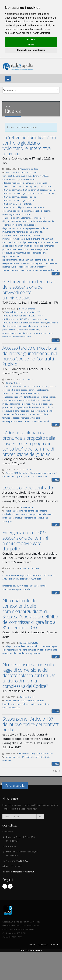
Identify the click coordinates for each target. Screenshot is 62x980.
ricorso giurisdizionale (43, 411)
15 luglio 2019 (11, 646)
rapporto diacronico (12, 256)
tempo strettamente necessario (17, 337)
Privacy (32, 945)
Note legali (43, 945)
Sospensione (10, 757)
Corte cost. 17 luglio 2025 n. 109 (17, 176)
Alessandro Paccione (29, 568)
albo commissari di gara (46, 646)
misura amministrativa (13, 235)
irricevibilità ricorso (11, 404)
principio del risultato (43, 514)
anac (55, 650)
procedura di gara (11, 411)
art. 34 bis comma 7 (46, 193)
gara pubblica (49, 397)
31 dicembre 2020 (26, 646)
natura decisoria (41, 326)
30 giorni (8, 383)
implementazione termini (14, 400)
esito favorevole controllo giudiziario (19, 225)
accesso (53, 386)
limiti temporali (10, 326)
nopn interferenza (10, 242)
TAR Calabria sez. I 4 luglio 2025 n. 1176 (22, 312)
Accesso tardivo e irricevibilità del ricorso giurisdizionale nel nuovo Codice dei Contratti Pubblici (30, 356)
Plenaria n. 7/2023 (40, 176)
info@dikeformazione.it (23, 872)
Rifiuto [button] (31, 45)
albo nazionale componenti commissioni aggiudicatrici (27, 650)
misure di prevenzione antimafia (38, 239)
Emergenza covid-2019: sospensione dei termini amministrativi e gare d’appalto (25, 541)
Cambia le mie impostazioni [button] (31, 50)
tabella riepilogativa (11, 708)
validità (46, 421)
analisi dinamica (40, 183)
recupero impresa (11, 263)
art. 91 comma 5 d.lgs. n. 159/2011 (18, 207)
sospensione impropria (13, 476)
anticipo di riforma (35, 701)
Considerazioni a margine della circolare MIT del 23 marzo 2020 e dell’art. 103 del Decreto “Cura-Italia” (29, 577)
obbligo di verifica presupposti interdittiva (39, 242)
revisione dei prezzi (11, 518)
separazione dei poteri (44, 333)
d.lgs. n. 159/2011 (10, 221)
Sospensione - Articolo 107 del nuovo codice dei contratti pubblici (31, 724)
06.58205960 (22, 861)
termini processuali (33, 421)
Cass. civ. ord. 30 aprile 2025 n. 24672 (22, 172)
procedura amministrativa (14, 253)
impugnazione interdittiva (37, 228)
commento (7, 760)
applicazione (42, 390)
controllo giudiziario (41, 211)
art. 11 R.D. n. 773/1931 (33, 316)
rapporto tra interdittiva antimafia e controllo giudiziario (28, 260)
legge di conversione (12, 704)
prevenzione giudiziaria (39, 249)
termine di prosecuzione (36, 476)
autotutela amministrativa (35, 323)
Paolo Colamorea (27, 309)
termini (25, 414)
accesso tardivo (28, 390)
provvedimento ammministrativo (17, 333)
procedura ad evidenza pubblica (38, 407)
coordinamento (38, 218)
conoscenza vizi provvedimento (17, 397)
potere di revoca (10, 330)
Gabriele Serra (26, 507)
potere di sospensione (29, 330)
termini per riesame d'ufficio (45, 270)
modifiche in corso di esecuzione (17, 514)
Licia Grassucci (26, 469)
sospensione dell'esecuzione (34, 518)
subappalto (8, 521)
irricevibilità (45, 400)
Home (8, 106)
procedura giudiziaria (37, 253)
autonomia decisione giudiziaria (17, 211)
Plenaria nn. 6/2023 (28, 179)
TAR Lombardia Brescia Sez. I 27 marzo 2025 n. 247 (25, 386)
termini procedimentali (13, 421)
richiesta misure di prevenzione (34, 263)
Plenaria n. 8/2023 (10, 179)
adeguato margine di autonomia (17, 183)
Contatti (55, 945)
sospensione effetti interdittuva (17, 270)
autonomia (39, 207)
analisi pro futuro (10, 186)
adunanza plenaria (44, 473)
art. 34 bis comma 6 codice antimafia (38, 190)
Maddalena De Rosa (29, 169)
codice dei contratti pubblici (37, 757)
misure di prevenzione (13, 239)
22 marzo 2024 (11, 473)
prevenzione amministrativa (15, 249)
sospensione (34, 653)
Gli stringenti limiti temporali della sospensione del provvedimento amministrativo (29, 290)
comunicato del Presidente (15, 653)
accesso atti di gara (11, 390)
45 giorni (17, 383)
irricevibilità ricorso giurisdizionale (37, 404)
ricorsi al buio (26, 411)
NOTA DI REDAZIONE (29, 643)
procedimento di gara (12, 407)
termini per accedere (38, 414)
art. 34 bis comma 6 (11, 190)
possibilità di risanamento (42, 246)
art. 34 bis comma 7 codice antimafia (19, 197)
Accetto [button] (31, 39)
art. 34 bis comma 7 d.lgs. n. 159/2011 (19, 200)
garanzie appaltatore (37, 511)
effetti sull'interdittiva (29, 221)
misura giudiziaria (32, 235)
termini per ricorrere (31, 418)
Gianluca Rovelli (26, 697)
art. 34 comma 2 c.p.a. (38, 319)
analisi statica (45, 186)
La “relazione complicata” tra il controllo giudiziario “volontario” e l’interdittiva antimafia (30, 145)
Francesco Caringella (29, 753)
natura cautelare (25, 326)
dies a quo (37, 397)
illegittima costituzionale (13, 228)
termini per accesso (11, 418)
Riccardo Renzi (26, 379)
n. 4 (55, 473)
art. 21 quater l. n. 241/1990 (15, 319)
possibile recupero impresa (16, 246)
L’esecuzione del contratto (28, 488)
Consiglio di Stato (27, 473)
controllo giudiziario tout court (16, 214)
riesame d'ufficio (10, 267)
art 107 (21, 757)
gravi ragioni (53, 323)
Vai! (40, 816)
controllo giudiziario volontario (16, 218)
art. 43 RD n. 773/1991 (12, 323)
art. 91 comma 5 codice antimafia (17, 204)
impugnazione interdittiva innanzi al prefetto (22, 232)
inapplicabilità (32, 400)
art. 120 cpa (8, 393)
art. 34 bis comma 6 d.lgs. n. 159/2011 (19, 193)
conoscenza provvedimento (27, 393)
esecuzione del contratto (16, 511)
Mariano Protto (46, 753)
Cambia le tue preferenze (31, 950)
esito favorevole (46, 221)
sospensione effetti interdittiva (33, 267)
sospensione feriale (12, 414)
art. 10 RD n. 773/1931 (12, 316)
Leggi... (56, 274)
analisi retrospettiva (28, 186)
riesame (53, 263)
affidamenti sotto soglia (15, 701)
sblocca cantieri (29, 704)
